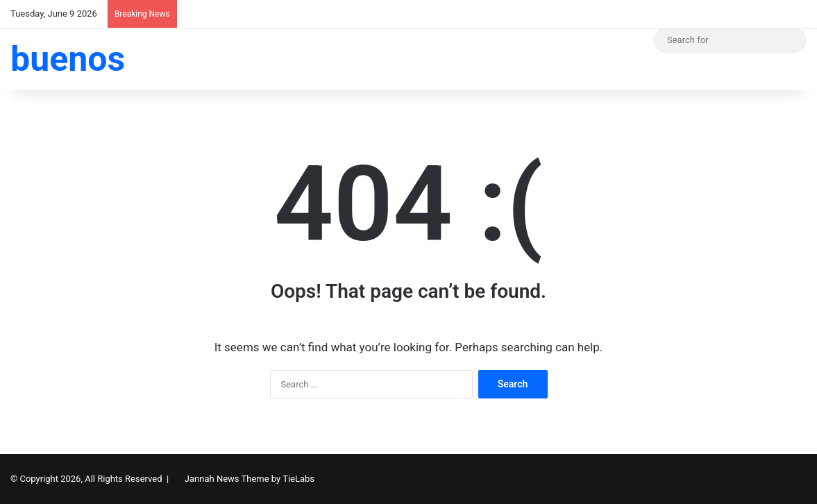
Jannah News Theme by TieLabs (250, 479)
